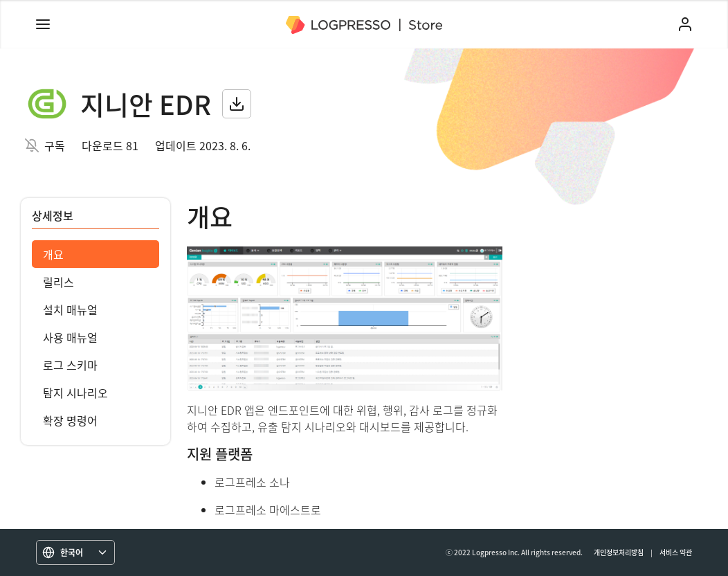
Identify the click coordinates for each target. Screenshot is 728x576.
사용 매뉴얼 (70, 337)
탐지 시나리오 (75, 393)
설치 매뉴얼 (70, 309)
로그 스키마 (70, 365)
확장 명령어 (70, 420)
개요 (53, 254)
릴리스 (58, 282)
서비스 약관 (676, 552)
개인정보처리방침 (619, 552)
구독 (55, 145)
